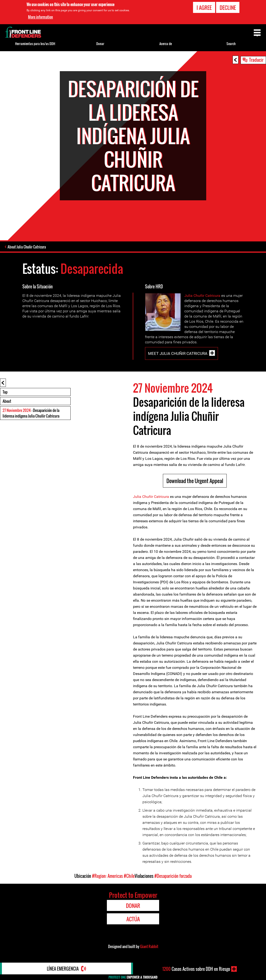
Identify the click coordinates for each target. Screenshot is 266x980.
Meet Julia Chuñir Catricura (178, 353)
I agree (204, 8)
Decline (228, 8)
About (7, 401)
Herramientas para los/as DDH (35, 44)
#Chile (129, 876)
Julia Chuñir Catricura (202, 296)
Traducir (256, 60)
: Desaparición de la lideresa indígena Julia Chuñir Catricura (31, 413)
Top (5, 392)
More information (40, 17)
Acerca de (166, 44)
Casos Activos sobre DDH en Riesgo (196, 969)
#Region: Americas (107, 876)
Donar (100, 44)
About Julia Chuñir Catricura (27, 247)
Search (231, 44)
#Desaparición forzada (173, 876)
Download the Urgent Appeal (195, 481)
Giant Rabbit (149, 946)
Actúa (133, 919)
